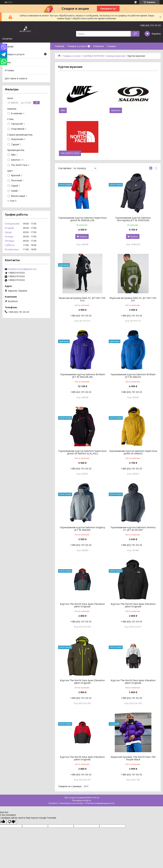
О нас (8, 62)
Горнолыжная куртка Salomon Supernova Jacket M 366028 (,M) (82, 219)
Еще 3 (13, 201)
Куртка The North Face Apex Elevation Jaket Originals (82, 605)
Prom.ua (96, 798)
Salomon (116, 110)
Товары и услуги (77, 46)
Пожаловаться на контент (71, 803)
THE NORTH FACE (70, 153)
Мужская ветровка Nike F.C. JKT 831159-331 (133, 299)
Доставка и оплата (16, 78)
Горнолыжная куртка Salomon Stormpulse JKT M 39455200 (133, 219)
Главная (60, 46)
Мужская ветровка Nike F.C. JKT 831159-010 (82, 299)
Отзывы (9, 70)
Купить (83, 236)
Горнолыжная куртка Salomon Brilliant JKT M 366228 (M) (82, 376)
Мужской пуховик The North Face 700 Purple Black (133, 758)
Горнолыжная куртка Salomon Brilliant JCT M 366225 (133, 376)
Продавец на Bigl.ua (81, 800)
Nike (63, 110)
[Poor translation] (12, 822)
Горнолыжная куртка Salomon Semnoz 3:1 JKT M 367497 (133, 529)
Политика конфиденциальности (100, 803)
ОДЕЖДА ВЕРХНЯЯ (93, 56)
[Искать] (135, 34)
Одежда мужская (115, 56)
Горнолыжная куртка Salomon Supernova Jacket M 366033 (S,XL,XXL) (82, 452)
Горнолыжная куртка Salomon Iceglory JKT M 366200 (82, 529)
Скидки (111, 46)
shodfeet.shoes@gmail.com (22, 269)
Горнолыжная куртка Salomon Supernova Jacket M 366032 (133, 452)
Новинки (98, 46)
